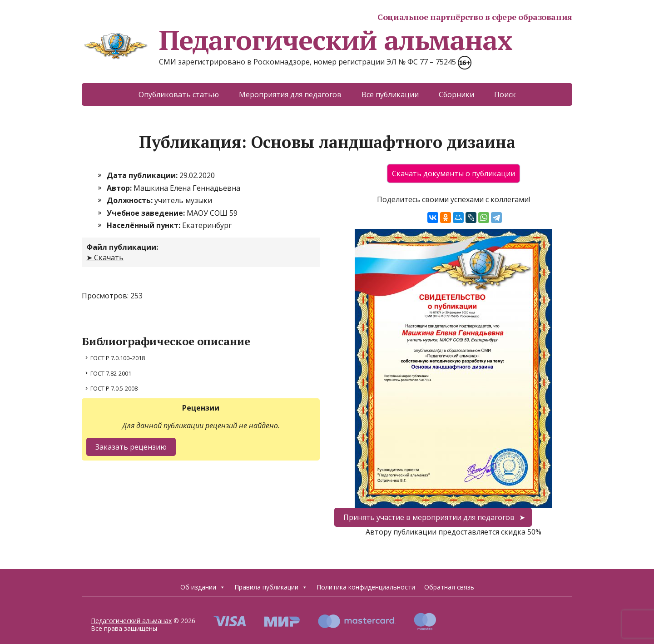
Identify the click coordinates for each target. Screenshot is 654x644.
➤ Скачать (105, 258)
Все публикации (390, 94)
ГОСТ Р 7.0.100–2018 (118, 358)
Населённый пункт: (144, 225)
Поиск (505, 94)
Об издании (203, 587)
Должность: (131, 200)
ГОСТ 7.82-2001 (111, 373)
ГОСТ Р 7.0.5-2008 (114, 388)
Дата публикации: (143, 175)
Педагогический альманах (297, 40)
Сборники (456, 94)
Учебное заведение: (147, 213)
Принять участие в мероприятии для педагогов (429, 517)
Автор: (120, 188)
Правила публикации (271, 587)
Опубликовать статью (179, 94)
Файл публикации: (122, 247)
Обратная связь (449, 587)
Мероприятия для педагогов (290, 94)
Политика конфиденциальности (366, 587)
